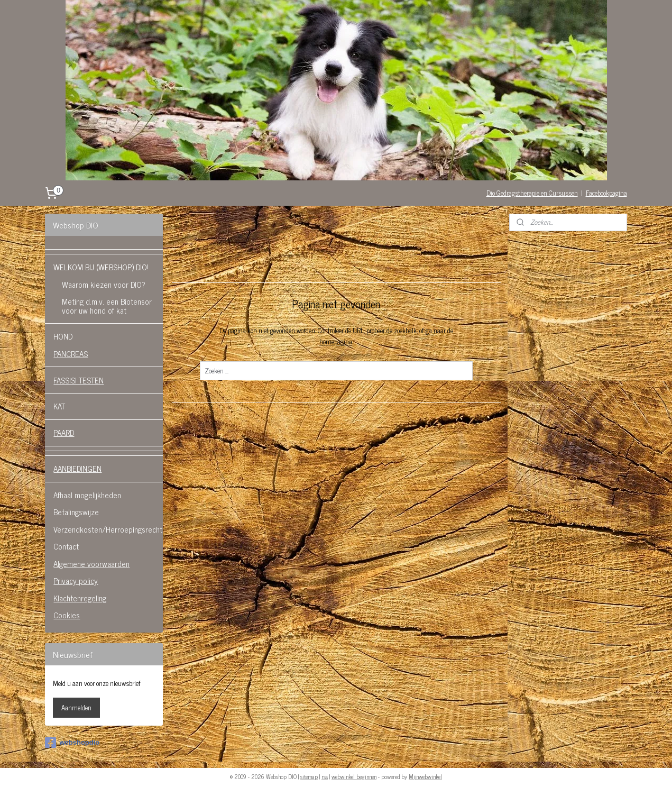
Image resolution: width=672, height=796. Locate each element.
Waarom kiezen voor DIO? (104, 284)
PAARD (64, 432)
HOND (63, 336)
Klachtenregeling (80, 598)
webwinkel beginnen (354, 776)
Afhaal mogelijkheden (87, 495)
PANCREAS (71, 354)
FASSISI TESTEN (79, 380)
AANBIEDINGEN (77, 468)
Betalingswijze (76, 512)
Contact (66, 546)
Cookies (67, 615)
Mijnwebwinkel (425, 776)
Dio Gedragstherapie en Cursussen (532, 193)
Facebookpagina (606, 193)
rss (325, 776)
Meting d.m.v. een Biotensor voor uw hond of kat (107, 306)
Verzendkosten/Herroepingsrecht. (108, 529)
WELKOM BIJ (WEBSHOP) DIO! (101, 267)
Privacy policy (76, 580)
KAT (59, 406)
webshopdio (72, 743)
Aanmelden (76, 707)
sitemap (309, 776)
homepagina (335, 341)
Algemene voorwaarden (91, 564)
